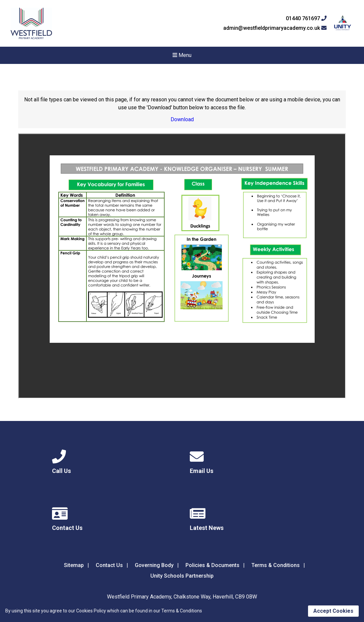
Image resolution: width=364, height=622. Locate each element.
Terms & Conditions (276, 565)
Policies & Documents (212, 565)
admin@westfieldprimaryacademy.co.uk (275, 28)
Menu (182, 55)
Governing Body (154, 565)
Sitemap (74, 565)
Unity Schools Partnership (182, 576)
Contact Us (109, 565)
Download (182, 119)
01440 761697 (306, 19)
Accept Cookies (333, 611)
